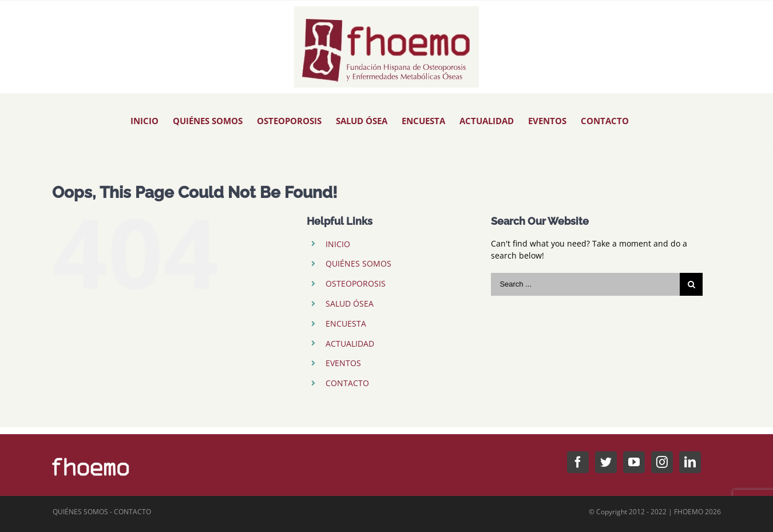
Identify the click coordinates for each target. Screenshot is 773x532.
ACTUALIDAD (350, 344)
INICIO (338, 244)
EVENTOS (343, 363)
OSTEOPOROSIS (356, 283)
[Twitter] (606, 462)
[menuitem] (144, 121)
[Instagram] (662, 462)
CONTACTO (347, 383)
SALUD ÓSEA (350, 303)
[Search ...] (585, 284)
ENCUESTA (346, 323)
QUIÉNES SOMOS (358, 263)
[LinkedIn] (690, 462)
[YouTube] (634, 462)
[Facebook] (578, 462)
